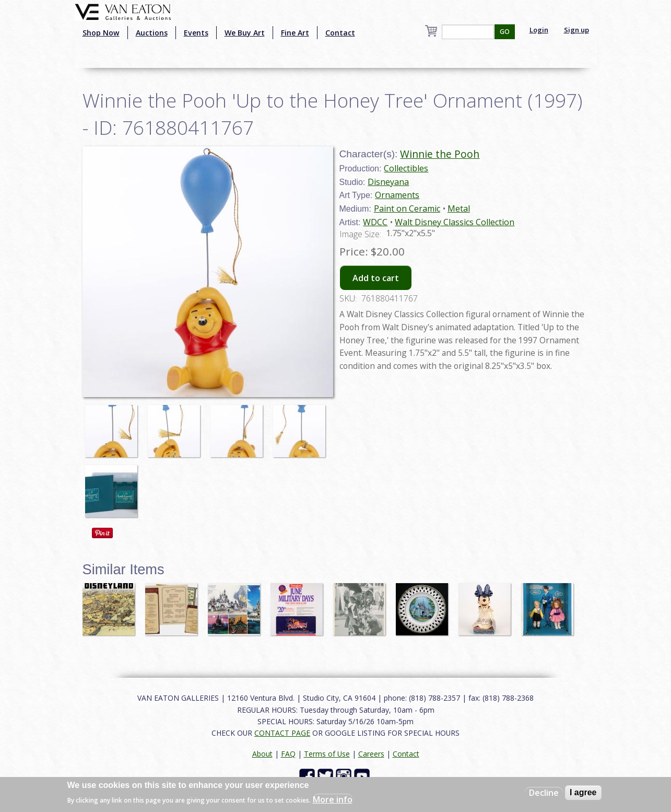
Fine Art (295, 33)
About (262, 754)
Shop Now (101, 33)
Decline (544, 793)
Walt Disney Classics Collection (455, 222)
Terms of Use (327, 754)
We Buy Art (245, 33)
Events (196, 33)
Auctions (152, 33)
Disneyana (388, 182)
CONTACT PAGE (282, 733)
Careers (371, 754)
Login (539, 30)
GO (505, 32)
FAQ (288, 754)
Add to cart (376, 278)
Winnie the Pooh (440, 154)
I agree (583, 792)
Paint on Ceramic (407, 208)
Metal (459, 208)
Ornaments (397, 195)
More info (333, 799)
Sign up (576, 30)
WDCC (375, 222)
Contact (340, 33)
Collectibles (406, 168)
